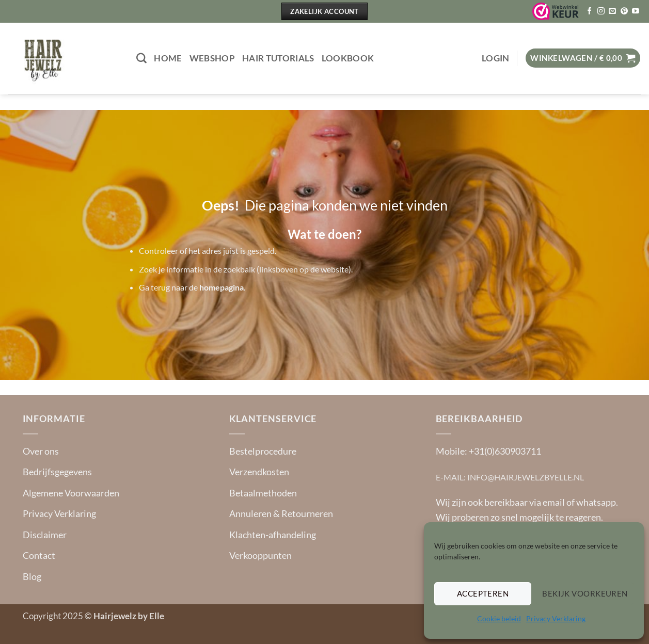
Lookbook (348, 58)
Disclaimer (45, 535)
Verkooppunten (260, 555)
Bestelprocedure (263, 451)
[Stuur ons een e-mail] (612, 12)
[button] (496, 59)
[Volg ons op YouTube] (636, 12)
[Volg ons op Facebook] (590, 12)
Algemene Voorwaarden (71, 493)
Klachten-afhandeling (273, 535)
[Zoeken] (141, 58)
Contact (39, 555)
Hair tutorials (278, 58)
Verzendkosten (259, 472)
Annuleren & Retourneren (281, 513)
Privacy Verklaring (556, 618)
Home (168, 58)
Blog (32, 576)
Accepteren (483, 593)
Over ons (41, 451)
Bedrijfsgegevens (57, 472)
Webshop (212, 58)
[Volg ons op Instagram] (601, 12)
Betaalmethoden (263, 493)
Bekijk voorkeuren (585, 593)
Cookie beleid (499, 618)
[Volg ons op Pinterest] (624, 12)
